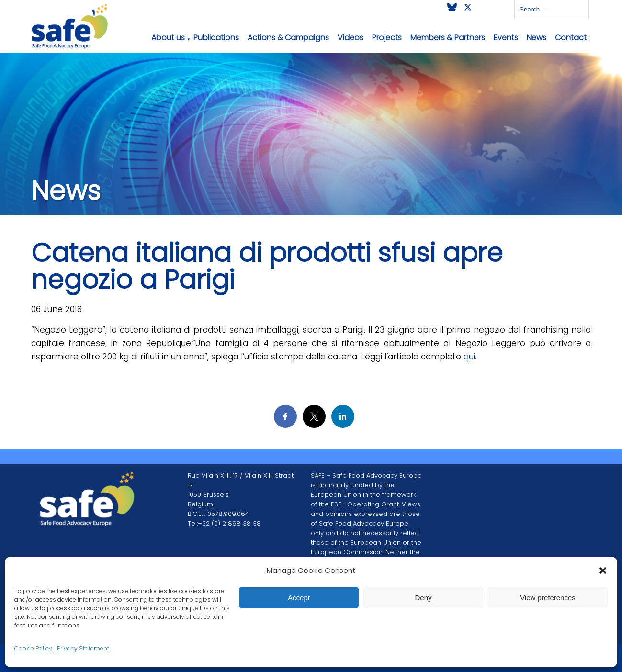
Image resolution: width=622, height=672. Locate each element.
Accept (299, 598)
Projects (387, 38)
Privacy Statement (83, 648)
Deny (423, 598)
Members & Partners (448, 38)
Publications (216, 38)
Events (506, 38)
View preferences (548, 598)
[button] (603, 571)
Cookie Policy (33, 648)
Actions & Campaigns (288, 38)
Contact (571, 38)
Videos (351, 38)
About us (168, 38)
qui (469, 357)
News (537, 38)
